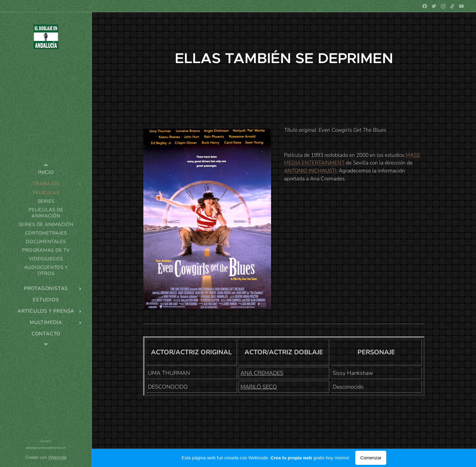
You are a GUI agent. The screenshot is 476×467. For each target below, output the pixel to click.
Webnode (57, 457)
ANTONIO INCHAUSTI (310, 171)
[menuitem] (46, 173)
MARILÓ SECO (259, 387)
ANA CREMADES (262, 373)
